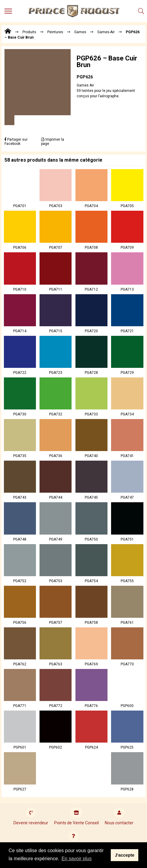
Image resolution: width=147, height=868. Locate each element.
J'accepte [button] (125, 855)
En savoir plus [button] (76, 859)
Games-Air (106, 32)
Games (80, 32)
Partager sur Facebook (16, 142)
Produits (29, 32)
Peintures (55, 32)
